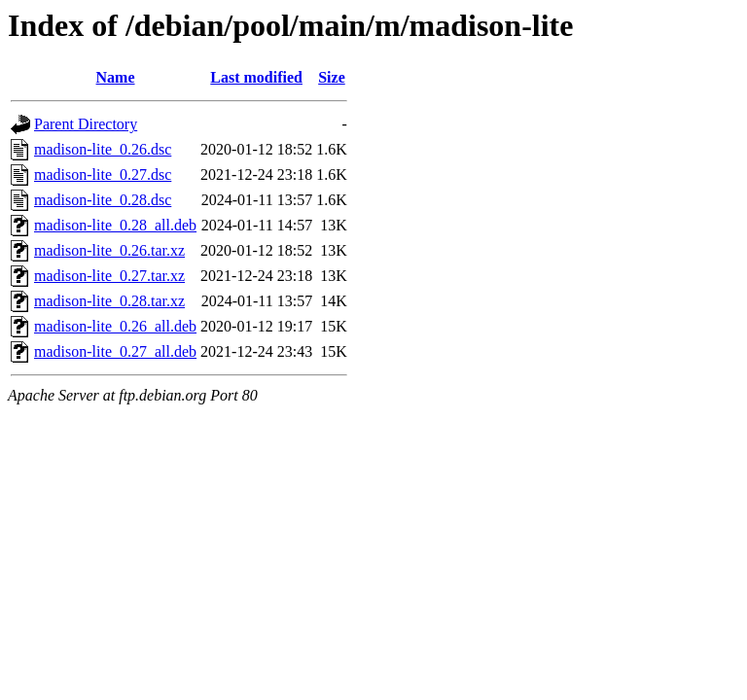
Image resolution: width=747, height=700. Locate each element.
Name (116, 77)
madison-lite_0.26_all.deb (115, 326)
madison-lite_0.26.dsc (103, 149)
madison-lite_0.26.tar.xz (109, 250)
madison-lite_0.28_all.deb (115, 225)
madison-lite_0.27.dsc (103, 175)
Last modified (256, 77)
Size (332, 77)
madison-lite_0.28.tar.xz (109, 301)
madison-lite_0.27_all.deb (115, 351)
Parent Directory (86, 124)
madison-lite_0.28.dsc (103, 200)
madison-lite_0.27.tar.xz (109, 276)
